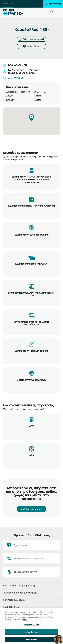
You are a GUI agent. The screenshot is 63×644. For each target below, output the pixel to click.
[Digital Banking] (53, 4)
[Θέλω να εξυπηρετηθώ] (32, 39)
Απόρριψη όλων (32, 634)
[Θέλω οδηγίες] (32, 46)
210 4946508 (13, 78)
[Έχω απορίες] (32, 545)
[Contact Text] (32, 558)
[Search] (52, 12)
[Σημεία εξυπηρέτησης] (32, 572)
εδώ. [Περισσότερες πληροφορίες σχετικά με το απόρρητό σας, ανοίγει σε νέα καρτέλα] (25, 622)
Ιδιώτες (8, 3)
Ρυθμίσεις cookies (31, 627)
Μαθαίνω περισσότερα (32, 509)
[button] (32, 117)
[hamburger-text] (57, 12)
